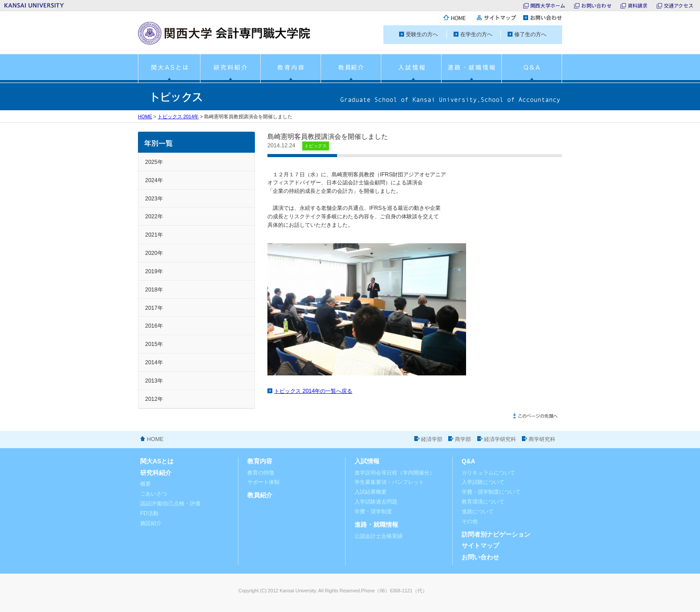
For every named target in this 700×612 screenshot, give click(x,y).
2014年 (154, 362)
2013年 (154, 381)
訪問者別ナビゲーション (496, 535)
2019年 (154, 271)
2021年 (154, 235)
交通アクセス (679, 5)
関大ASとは (157, 461)
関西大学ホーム (548, 5)
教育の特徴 (261, 473)
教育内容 (260, 461)
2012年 (154, 399)
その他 (470, 521)
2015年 (154, 344)
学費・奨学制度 (373, 512)
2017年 (154, 308)
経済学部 (432, 439)
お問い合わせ (596, 5)
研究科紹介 (156, 473)
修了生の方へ (530, 34)
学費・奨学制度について (491, 492)
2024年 (154, 180)
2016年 (154, 326)
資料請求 (638, 5)
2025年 (154, 162)
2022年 (154, 216)
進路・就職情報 (376, 525)
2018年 (154, 290)
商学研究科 (542, 439)
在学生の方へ (476, 34)
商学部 (463, 439)
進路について (478, 512)
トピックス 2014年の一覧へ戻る (313, 391)
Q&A (469, 461)
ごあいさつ (154, 494)
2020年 (154, 253)
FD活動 (149, 513)
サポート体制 (263, 482)
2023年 (154, 199)
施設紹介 (151, 523)
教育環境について (483, 502)
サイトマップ (480, 546)
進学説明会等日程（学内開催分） (395, 473)
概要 (146, 484)
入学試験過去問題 (376, 502)
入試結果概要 (371, 492)
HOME (145, 117)
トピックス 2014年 (178, 117)
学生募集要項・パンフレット (389, 482)
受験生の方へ (422, 34)
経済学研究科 (500, 439)
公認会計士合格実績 (379, 536)
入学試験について (483, 482)
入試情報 (367, 461)
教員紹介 (260, 495)
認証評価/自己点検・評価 (170, 504)
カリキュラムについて (488, 473)
